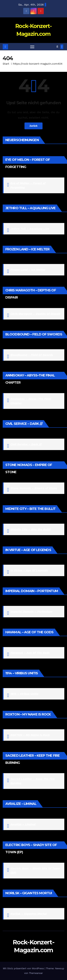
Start (6, 64)
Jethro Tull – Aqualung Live (30, 229)
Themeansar (36, 973)
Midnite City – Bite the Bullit (31, 529)
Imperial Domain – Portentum (31, 612)
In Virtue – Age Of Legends (29, 570)
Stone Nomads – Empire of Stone (34, 488)
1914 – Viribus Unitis (24, 694)
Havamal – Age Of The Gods (30, 653)
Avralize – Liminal (23, 824)
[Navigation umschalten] (32, 47)
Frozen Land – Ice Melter (28, 270)
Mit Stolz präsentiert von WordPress (24, 968)
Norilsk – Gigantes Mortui (28, 914)
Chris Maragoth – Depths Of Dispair (35, 314)
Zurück (33, 126)
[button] (57, 47)
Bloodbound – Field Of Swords (32, 355)
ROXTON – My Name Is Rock (30, 735)
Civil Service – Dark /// (26, 444)
